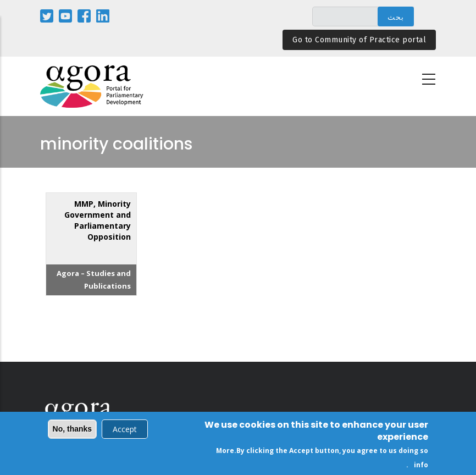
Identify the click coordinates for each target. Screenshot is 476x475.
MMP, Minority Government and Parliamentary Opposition (98, 220)
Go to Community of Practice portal (359, 40)
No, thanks (73, 430)
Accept (125, 431)
